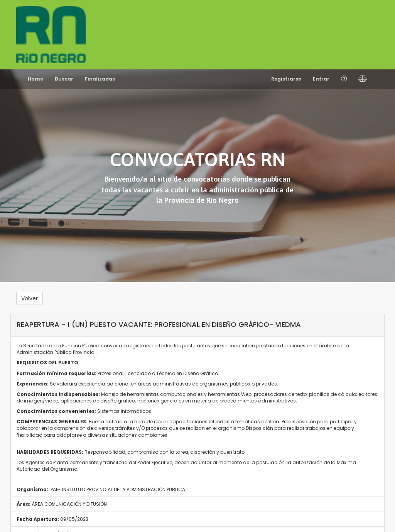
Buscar (64, 79)
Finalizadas (100, 79)
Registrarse (286, 79)
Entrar (321, 79)
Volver (30, 298)
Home (35, 79)
